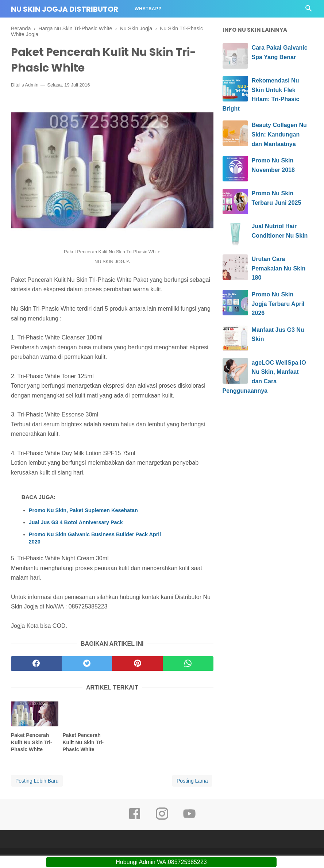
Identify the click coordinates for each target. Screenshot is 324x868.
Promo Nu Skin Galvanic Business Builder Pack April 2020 (95, 538)
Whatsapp (148, 9)
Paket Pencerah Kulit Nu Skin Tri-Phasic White (32, 742)
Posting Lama (192, 781)
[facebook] (36, 664)
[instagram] (162, 819)
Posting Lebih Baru (37, 781)
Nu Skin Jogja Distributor (65, 9)
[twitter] (87, 664)
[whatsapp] (188, 664)
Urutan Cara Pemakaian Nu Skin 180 (279, 268)
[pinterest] (137, 664)
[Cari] (309, 10)
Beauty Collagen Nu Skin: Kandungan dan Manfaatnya (279, 134)
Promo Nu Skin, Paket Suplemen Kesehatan (83, 510)
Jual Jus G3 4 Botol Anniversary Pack (76, 522)
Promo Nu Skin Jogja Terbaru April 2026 (278, 304)
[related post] (35, 713)
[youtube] (189, 819)
